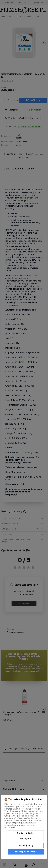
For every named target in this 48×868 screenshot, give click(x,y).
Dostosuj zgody (26, 845)
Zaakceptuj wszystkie (26, 852)
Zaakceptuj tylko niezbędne (26, 836)
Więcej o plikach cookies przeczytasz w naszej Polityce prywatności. (20, 825)
